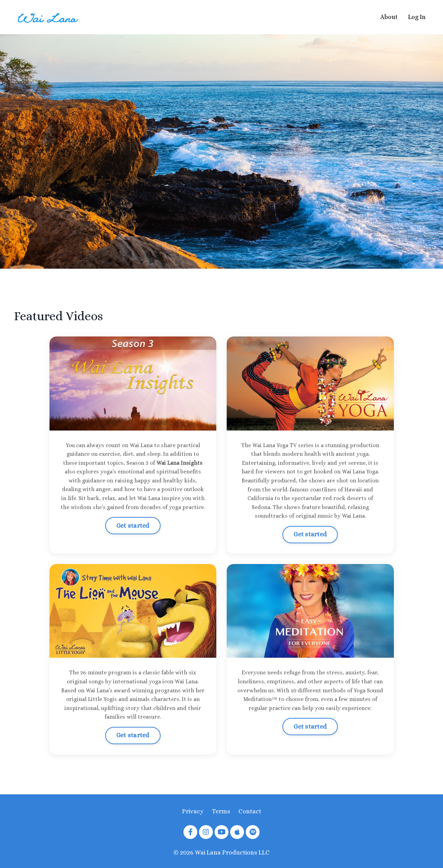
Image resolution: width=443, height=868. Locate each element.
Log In (417, 17)
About (389, 17)
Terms (221, 811)
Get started (133, 526)
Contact (250, 811)
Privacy (193, 811)
